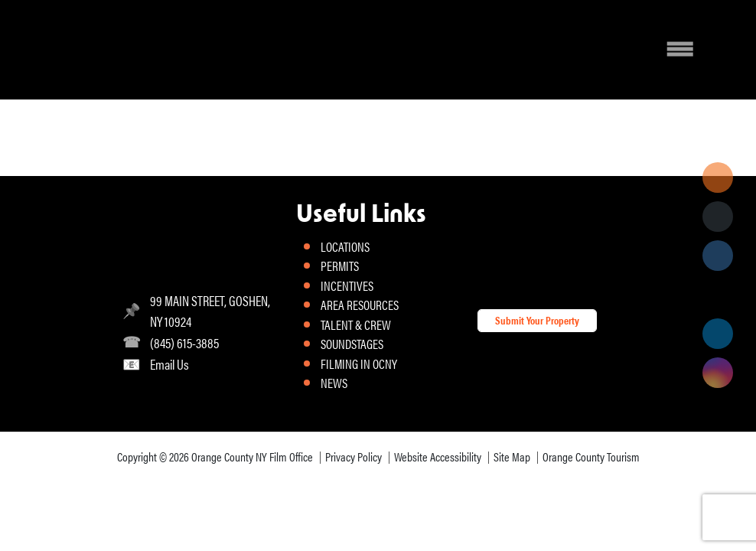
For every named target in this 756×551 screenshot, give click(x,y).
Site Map (512, 456)
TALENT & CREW (356, 324)
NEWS (334, 383)
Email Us (169, 364)
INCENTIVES (347, 285)
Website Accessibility (438, 456)
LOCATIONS (345, 246)
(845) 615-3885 (184, 342)
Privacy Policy (354, 456)
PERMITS (340, 266)
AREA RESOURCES (360, 305)
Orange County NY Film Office (252, 456)
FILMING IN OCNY (359, 364)
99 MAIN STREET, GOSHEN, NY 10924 (210, 311)
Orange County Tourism (591, 456)
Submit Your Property (537, 320)
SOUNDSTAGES (352, 344)
